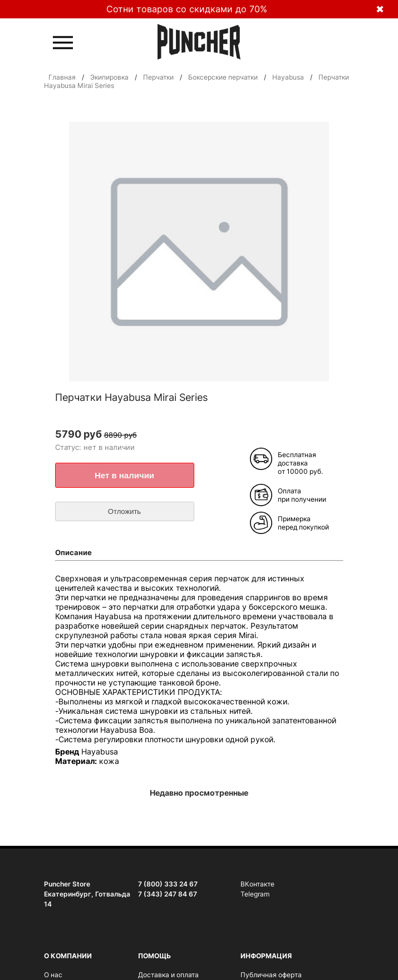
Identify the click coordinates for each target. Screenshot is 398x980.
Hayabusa (288, 77)
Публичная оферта (271, 975)
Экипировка (109, 77)
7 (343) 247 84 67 (168, 894)
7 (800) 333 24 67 (168, 884)
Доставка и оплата (168, 975)
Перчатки (158, 77)
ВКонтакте (257, 884)
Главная (62, 77)
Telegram (255, 894)
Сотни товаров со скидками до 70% (187, 9)
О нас (53, 975)
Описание (73, 552)
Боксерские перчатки (223, 77)
